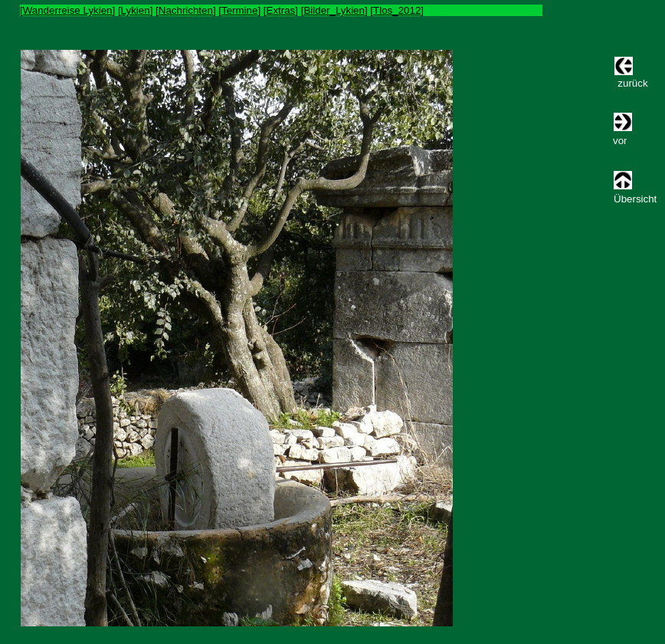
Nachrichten (186, 10)
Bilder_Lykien (334, 10)
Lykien (136, 10)
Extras (281, 10)
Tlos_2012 (397, 10)
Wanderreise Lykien (68, 10)
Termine (239, 10)
